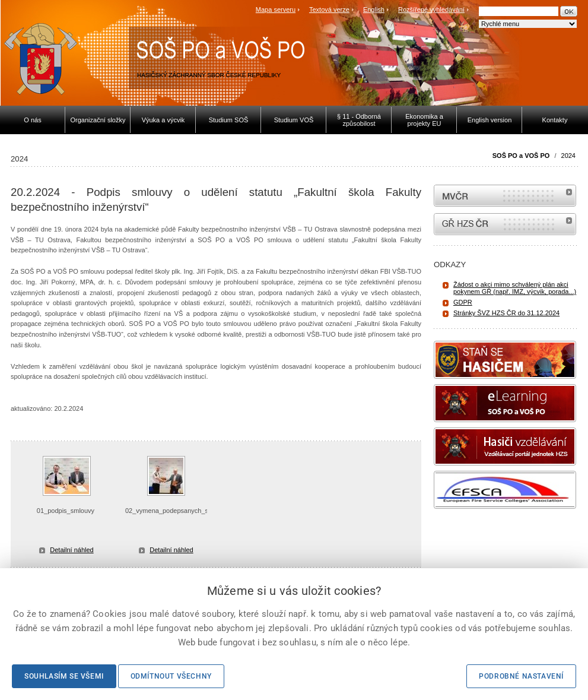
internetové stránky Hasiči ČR (505, 224)
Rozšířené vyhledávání (431, 9)
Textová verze (329, 9)
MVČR (505, 196)
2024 (568, 156)
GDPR (463, 302)
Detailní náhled (71, 550)
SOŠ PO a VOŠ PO (521, 156)
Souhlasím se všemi (64, 676)
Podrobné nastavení (521, 676)
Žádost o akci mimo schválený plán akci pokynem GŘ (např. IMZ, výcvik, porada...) (515, 288)
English (374, 9)
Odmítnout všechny (171, 676)
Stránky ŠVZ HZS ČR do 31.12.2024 (506, 313)
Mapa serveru (276, 9)
